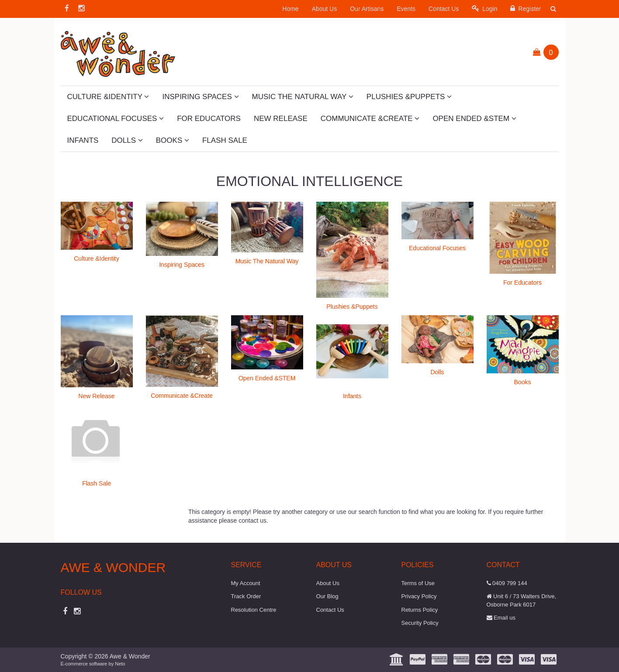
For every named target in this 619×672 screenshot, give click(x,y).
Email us (501, 618)
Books (173, 140)
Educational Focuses (116, 119)
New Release (281, 119)
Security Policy (420, 623)
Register (526, 9)
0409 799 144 (507, 583)
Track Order (246, 596)
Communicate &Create (370, 119)
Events (406, 9)
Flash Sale (225, 140)
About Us (325, 9)
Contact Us (444, 9)
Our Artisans (367, 9)
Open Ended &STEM (474, 119)
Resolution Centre (254, 610)
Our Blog (327, 596)
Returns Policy (420, 610)
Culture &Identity (108, 97)
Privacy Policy (419, 596)
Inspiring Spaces (200, 97)
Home (290, 9)
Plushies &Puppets (409, 97)
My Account (246, 583)
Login (484, 9)
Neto (120, 664)
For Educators (209, 119)
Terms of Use (418, 583)
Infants (83, 140)
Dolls (127, 140)
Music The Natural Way (303, 97)
